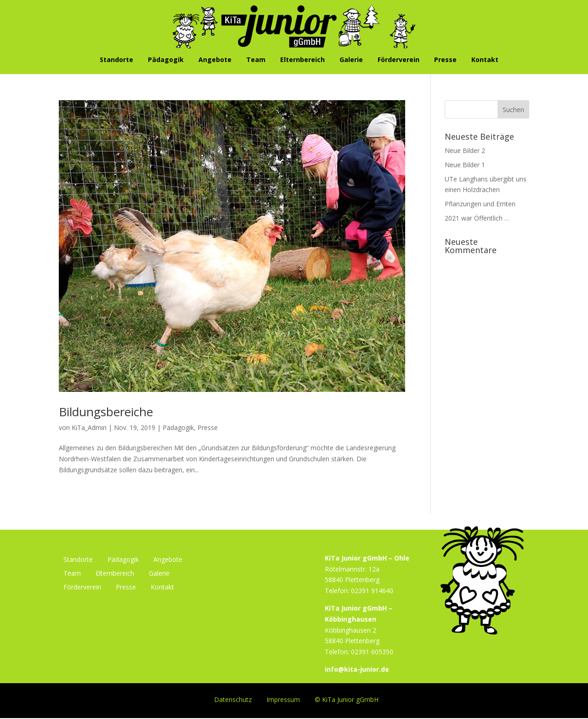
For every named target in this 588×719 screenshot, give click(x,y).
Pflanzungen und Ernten (480, 204)
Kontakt (485, 60)
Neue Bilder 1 (465, 165)
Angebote (215, 60)
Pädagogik (166, 60)
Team (256, 60)
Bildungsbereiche (106, 412)
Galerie (351, 60)
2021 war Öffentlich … (477, 218)
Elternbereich (302, 60)
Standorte (116, 60)
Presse (445, 60)
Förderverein (399, 60)
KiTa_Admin (89, 427)
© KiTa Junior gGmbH (347, 699)
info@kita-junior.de (357, 669)
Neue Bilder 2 (465, 150)
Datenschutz (233, 699)
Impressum (283, 699)
